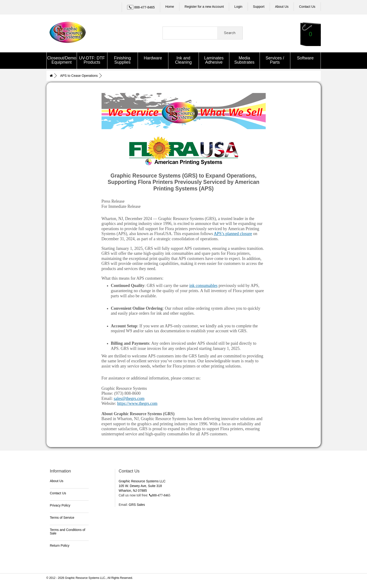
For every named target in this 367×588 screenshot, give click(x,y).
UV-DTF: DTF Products (92, 60)
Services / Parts (275, 60)
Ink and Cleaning (183, 60)
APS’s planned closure (233, 233)
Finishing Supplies (122, 60)
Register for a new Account (204, 7)
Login (238, 7)
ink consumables (203, 285)
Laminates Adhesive (214, 60)
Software (305, 58)
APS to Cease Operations (79, 75)
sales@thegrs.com (129, 398)
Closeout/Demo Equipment (62, 60)
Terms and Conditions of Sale (68, 531)
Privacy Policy (60, 505)
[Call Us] (141, 7)
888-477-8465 (161, 495)
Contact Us (58, 493)
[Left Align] (130, 7)
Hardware (153, 58)
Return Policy (60, 545)
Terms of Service (62, 517)
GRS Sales (137, 504)
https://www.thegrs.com (137, 403)
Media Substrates (244, 60)
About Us (57, 480)
